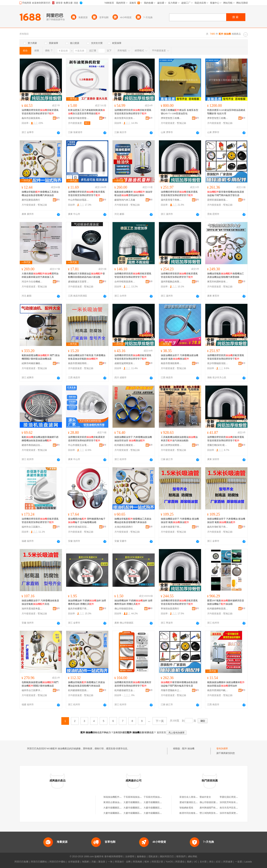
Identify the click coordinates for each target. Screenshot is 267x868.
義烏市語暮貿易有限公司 (32, 118)
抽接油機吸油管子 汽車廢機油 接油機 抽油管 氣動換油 (180, 521)
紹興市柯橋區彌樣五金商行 (32, 363)
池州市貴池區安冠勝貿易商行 (79, 527)
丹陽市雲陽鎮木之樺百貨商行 (171, 690)
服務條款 (141, 857)
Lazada (248, 862)
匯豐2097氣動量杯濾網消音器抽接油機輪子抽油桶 (226, 602)
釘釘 (219, 862)
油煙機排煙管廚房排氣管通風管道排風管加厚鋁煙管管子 (40, 112)
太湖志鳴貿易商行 (124, 527)
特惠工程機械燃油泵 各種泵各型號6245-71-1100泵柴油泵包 (180, 112)
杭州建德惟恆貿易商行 (79, 690)
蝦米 (147, 862)
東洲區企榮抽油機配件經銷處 (118, 802)
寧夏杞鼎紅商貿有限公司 (232, 797)
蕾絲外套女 (205, 797)
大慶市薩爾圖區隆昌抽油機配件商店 (162, 802)
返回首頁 (161, 732)
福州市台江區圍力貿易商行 (32, 527)
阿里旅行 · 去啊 (123, 862)
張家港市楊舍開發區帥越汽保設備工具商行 (79, 118)
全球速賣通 (74, 862)
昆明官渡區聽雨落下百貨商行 (218, 200)
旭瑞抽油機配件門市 (114, 797)
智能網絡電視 (186, 808)
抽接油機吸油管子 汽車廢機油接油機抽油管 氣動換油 (180, 357)
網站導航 (193, 857)
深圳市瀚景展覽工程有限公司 (235, 813)
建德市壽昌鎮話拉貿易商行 (32, 445)
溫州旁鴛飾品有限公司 (171, 282)
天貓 (94, 862)
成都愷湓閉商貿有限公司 (125, 363)
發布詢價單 (222, 749)
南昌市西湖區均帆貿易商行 (218, 690)
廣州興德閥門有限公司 (211, 808)
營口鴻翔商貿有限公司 (211, 813)
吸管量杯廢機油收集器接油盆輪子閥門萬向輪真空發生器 (226, 194)
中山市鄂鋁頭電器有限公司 (79, 200)
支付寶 (203, 862)
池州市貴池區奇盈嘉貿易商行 (32, 609)
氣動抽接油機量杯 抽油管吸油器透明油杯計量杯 (133, 194)
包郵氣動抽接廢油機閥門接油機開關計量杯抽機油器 (40, 684)
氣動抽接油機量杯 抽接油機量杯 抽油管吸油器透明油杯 (226, 684)
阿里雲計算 (157, 862)
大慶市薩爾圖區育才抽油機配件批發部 (163, 808)
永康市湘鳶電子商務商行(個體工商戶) (171, 527)
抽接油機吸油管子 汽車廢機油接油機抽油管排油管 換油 (133, 439)
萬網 (189, 862)
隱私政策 (153, 857)
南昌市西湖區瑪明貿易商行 (79, 363)
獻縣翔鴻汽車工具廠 (125, 200)
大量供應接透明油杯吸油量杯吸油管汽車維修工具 (40, 275)
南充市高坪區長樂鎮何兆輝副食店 (237, 808)
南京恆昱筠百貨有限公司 (125, 118)
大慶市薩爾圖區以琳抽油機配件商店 (142, 802)
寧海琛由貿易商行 (170, 609)
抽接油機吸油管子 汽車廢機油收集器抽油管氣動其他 (40, 602)
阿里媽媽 (137, 862)
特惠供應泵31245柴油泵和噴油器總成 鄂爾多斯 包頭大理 (226, 112)
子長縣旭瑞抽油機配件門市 (137, 797)
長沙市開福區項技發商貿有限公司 (218, 363)
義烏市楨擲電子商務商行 (79, 609)
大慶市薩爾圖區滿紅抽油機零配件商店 (163, 813)
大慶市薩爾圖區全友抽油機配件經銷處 (123, 813)
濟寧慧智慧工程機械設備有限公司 (171, 118)
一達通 (238, 862)
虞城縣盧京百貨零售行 (79, 282)
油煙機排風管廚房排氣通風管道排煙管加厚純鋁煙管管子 (86, 439)
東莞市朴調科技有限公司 (218, 282)
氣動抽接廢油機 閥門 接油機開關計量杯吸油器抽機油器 (41, 357)
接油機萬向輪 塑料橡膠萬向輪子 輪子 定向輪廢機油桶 (87, 521)
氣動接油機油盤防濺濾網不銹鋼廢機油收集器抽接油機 (40, 439)
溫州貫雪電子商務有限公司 (171, 200)
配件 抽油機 (188, 749)
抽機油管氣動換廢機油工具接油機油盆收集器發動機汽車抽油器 (40, 194)
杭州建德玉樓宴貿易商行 (125, 445)
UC (196, 862)
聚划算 (102, 862)
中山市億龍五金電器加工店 (79, 445)
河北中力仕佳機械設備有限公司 (32, 282)
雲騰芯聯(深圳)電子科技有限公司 (218, 445)
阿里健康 (228, 862)
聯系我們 (181, 857)
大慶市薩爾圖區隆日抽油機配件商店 (142, 808)
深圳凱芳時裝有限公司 (231, 802)
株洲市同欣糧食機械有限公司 (194, 813)
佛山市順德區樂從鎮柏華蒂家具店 (217, 802)
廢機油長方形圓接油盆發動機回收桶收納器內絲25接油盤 (86, 275)
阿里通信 (180, 862)
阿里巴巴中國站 (58, 862)
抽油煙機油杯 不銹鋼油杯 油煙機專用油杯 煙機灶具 (87, 602)
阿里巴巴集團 (21, 862)
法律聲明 (130, 857)
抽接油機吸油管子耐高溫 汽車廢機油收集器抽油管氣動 (87, 357)
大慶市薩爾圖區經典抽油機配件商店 (122, 808)
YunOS (169, 862)
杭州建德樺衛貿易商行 (218, 609)
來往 (211, 862)
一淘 (110, 862)
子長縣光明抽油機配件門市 (157, 797)
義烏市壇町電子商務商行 (218, 527)
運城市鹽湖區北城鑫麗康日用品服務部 (199, 802)
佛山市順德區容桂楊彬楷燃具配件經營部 (125, 609)
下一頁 (160, 721)
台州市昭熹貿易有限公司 (125, 282)
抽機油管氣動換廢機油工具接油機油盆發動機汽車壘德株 (226, 275)
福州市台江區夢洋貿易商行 (32, 690)
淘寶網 (85, 862)
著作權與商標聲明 (113, 857)
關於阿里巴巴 (167, 857)
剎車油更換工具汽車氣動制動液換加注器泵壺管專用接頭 (86, 112)
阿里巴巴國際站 (39, 862)
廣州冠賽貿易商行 (31, 200)
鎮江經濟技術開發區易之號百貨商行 (171, 445)
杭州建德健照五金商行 (125, 690)
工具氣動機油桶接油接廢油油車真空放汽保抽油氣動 (179, 439)
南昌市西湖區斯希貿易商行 (171, 363)
